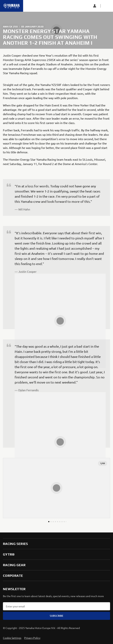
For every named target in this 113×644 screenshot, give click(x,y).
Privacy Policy (32, 638)
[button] (106, 6)
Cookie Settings (12, 638)
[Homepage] (12, 6)
